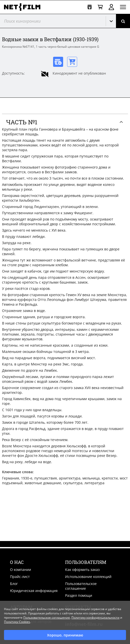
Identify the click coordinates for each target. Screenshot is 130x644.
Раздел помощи (79, 595)
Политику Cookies (17, 622)
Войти (111, 7)
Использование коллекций (88, 577)
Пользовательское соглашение (81, 586)
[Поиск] (123, 21)
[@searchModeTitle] (51, 21)
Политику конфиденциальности (95, 618)
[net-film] (24, 7)
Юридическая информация (34, 591)
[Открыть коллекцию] (90, 7)
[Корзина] (100, 7)
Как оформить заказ (82, 570)
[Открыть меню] (123, 7)
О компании (21, 570)
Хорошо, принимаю (65, 635)
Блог (14, 584)
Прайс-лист (20, 577)
